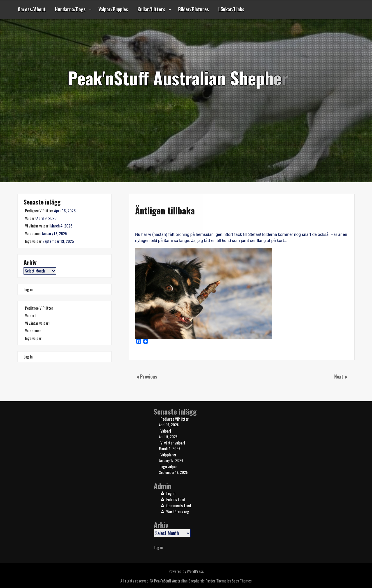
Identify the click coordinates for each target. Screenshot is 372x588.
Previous (149, 377)
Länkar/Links (231, 9)
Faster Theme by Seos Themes (229, 581)
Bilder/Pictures (194, 9)
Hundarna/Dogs (70, 9)
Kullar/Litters (151, 9)
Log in (28, 289)
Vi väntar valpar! (37, 226)
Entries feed (176, 499)
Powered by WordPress (186, 571)
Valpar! (30, 218)
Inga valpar (33, 241)
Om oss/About (32, 9)
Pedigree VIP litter (39, 210)
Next (339, 377)
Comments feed (179, 505)
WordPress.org (178, 511)
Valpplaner (33, 233)
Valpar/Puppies (113, 9)
